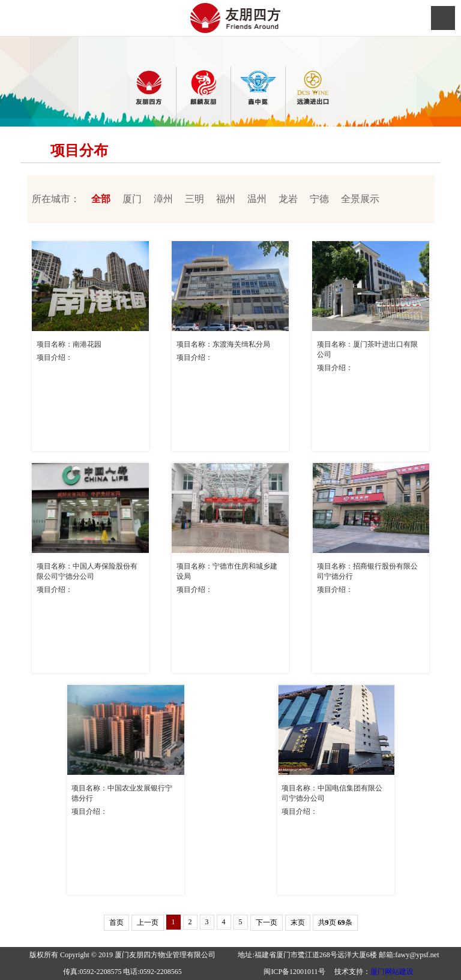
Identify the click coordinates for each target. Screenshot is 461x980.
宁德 (319, 199)
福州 (226, 199)
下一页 (267, 922)
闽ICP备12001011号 (294, 972)
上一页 (148, 922)
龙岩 (288, 199)
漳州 (163, 199)
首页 (116, 922)
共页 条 (335, 922)
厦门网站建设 (392, 972)
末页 (298, 922)
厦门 (132, 199)
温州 (257, 199)
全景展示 (360, 199)
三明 (194, 199)
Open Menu (443, 18)
